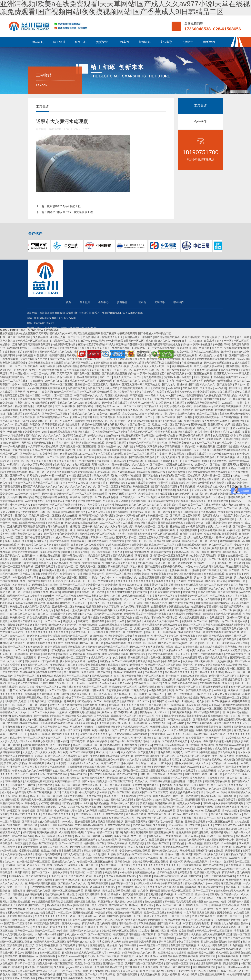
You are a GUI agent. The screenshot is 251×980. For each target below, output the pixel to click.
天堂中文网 (27, 359)
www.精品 (115, 953)
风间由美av (206, 698)
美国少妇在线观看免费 (95, 424)
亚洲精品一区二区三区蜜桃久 (92, 384)
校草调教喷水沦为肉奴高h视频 (112, 366)
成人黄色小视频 (116, 479)
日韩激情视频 (232, 366)
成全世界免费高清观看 (209, 963)
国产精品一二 (158, 464)
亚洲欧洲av (175, 814)
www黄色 (234, 763)
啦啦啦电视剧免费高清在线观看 (46, 363)
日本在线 (120, 676)
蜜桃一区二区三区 (213, 774)
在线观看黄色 (142, 683)
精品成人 (7, 461)
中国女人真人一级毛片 (23, 920)
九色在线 (115, 596)
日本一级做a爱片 (20, 373)
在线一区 (20, 818)
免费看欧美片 (68, 574)
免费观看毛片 (50, 574)
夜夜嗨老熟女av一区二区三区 (192, 596)
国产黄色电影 (151, 475)
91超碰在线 (111, 872)
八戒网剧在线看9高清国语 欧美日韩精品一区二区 (53, 781)
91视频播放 (189, 701)
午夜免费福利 (167, 938)
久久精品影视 (213, 599)
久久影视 (50, 373)
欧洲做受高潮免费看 (225, 927)
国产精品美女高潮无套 (80, 472)
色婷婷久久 (154, 490)
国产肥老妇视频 (230, 417)
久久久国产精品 (27, 971)
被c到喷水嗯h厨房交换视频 (23, 723)
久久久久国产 (179, 629)
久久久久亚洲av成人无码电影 (224, 650)
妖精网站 (202, 789)
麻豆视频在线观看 (205, 457)
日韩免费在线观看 (58, 526)
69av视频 (244, 843)
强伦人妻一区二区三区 (93, 567)
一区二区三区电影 (132, 603)
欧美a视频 (68, 512)
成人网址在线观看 (218, 945)
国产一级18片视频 (70, 508)
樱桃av (133, 905)
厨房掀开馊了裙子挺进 (130, 749)
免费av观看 (232, 880)
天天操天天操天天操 (67, 439)
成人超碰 (151, 341)
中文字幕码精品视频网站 (230, 803)
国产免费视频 (108, 417)
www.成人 (68, 822)
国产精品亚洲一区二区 (227, 698)
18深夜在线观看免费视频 (56, 432)
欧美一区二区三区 (50, 953)
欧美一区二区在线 (199, 505)
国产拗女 (216, 464)
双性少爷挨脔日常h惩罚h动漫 (42, 661)
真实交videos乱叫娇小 (135, 414)
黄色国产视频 (212, 399)
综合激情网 (13, 443)
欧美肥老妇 (183, 490)
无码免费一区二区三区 (136, 771)
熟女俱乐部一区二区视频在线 (214, 701)
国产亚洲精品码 (49, 352)
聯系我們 (209, 42)
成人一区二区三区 (40, 472)
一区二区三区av (52, 621)
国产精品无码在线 (43, 439)
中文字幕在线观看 (136, 920)
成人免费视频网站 (238, 665)
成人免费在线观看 (50, 822)
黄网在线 (153, 446)
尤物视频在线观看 (156, 720)
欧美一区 (35, 949)
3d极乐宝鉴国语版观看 (132, 650)
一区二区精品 (95, 872)
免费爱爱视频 (159, 607)
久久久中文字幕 (29, 464)
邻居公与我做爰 (184, 410)
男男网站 (27, 443)
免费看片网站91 (119, 424)
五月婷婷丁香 (98, 483)
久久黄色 (104, 596)
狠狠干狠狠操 (20, 468)
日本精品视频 (188, 486)
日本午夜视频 (25, 457)
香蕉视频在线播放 (179, 607)
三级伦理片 (244, 468)
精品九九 (210, 858)
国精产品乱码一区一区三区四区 (200, 541)
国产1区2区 (188, 370)
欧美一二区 (11, 880)
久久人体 (118, 552)
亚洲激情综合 (98, 945)
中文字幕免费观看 (50, 840)
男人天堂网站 (65, 836)
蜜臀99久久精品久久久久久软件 (186, 439)
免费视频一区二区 (64, 494)
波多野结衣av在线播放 (211, 880)
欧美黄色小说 (33, 778)
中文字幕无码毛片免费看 (151, 392)
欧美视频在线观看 (162, 552)
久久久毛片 (134, 760)
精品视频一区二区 (38, 588)
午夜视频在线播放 (192, 363)
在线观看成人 (210, 516)
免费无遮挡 (11, 395)
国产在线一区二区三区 (87, 373)
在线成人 (50, 530)
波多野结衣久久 (166, 450)
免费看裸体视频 (160, 727)
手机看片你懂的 (9, 581)
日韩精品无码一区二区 (68, 869)
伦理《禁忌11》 (101, 464)
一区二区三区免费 (66, 596)
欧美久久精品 (198, 650)
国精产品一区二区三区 (230, 916)
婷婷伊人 (201, 665)
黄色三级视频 (65, 377)
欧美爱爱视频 (155, 359)
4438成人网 (133, 508)
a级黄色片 (204, 483)
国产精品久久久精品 (39, 891)
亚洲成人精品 (195, 869)
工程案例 (123, 42)
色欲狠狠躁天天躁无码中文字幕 (48, 807)
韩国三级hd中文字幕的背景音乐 (138, 789)
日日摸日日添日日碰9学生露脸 (127, 363)
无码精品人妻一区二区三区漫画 (78, 446)
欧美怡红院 (236, 548)
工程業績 (200, 106)
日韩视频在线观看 (160, 778)
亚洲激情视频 (138, 501)
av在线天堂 (234, 530)
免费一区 (72, 625)
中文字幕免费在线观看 (213, 530)
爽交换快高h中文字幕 (207, 417)
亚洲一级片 (34, 392)
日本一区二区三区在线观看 (16, 337)
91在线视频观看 (216, 618)
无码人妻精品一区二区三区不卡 (177, 807)
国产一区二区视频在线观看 (177, 578)
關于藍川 (59, 42)
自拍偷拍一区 (123, 421)
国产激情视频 (55, 701)
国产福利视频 (201, 720)
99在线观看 (78, 541)
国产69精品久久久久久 (165, 851)
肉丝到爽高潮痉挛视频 (45, 585)
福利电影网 (29, 832)
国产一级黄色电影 (73, 556)
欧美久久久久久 (165, 581)
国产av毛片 (22, 774)
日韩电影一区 (62, 720)
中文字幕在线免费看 (164, 348)
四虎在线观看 (78, 654)
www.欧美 (194, 767)
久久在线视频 (45, 694)
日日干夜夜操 (50, 424)
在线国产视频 (57, 355)
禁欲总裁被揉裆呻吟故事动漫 (138, 435)
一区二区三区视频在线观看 (97, 392)
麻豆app (82, 344)
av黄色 (189, 567)
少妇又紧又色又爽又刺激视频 (224, 694)
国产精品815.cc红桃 (218, 829)
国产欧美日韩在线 (106, 650)
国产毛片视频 (102, 716)
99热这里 (75, 880)
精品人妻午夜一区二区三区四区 (28, 738)
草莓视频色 (39, 490)
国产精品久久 (49, 508)
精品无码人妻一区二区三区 (181, 880)
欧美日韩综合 (242, 352)
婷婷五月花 (14, 811)
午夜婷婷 (162, 454)
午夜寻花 (83, 621)
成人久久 (181, 647)
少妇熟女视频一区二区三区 (72, 578)
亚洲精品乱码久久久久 (63, 665)
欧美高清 (210, 341)
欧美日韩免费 (36, 647)
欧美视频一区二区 (158, 516)
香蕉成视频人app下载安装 (209, 406)
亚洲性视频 (193, 745)
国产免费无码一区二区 (196, 814)
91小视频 (10, 457)
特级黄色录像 (75, 457)
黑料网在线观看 (168, 942)
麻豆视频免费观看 (233, 680)
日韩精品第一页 (141, 348)
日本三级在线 (62, 694)
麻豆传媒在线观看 (231, 883)
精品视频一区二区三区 (73, 858)
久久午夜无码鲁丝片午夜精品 (120, 876)
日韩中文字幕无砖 (28, 840)
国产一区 (226, 399)
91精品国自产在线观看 (175, 519)
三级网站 (92, 683)
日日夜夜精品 (191, 836)
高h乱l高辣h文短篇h (16, 701)
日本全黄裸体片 (91, 508)
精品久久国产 (112, 796)
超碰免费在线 (193, 774)
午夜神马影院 (23, 403)
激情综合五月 (57, 625)
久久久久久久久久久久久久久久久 (54, 428)
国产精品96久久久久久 (202, 384)
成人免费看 (221, 749)
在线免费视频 (173, 359)
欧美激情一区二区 (132, 916)
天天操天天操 (199, 490)
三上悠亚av (182, 971)
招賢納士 (187, 42)
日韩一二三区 (18, 636)
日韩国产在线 (97, 621)
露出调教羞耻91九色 (108, 399)
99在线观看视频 (142, 825)
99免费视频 (72, 643)
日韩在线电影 (125, 526)
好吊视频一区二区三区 (63, 341)
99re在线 (40, 603)
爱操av (89, 359)
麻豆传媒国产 (18, 643)
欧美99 (137, 927)
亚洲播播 (5, 716)
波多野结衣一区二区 (190, 625)
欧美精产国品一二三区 (75, 636)
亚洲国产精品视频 (228, 446)
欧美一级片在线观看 (109, 414)
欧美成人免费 (49, 851)
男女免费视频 (174, 836)
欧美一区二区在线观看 (204, 971)
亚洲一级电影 (205, 749)
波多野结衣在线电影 (75, 435)
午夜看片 (184, 468)
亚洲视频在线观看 (236, 497)
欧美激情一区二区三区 (36, 665)
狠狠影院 (89, 399)
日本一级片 (45, 658)
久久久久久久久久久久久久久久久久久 (47, 632)
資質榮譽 (102, 42)
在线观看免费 (191, 388)
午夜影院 (15, 822)
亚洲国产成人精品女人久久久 (40, 486)
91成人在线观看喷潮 (190, 395)
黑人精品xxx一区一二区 (233, 869)
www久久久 (51, 381)
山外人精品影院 (162, 796)
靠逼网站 (121, 344)
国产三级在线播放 (86, 902)
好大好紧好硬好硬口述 (205, 494)
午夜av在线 (131, 559)
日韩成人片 (142, 778)
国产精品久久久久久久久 (179, 672)
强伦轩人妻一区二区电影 (118, 949)
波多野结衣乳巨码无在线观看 (181, 355)
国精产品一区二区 (68, 567)
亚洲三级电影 (109, 763)
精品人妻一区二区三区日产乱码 (115, 781)
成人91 (206, 767)
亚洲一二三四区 (103, 359)
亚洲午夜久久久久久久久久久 (113, 880)
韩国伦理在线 (9, 851)
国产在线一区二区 (237, 636)
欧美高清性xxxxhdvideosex (129, 468)
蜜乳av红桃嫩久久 (196, 883)
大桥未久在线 (226, 512)
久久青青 (27, 541)
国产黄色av (240, 727)
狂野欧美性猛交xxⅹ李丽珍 (110, 760)
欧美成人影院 (93, 403)
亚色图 (140, 428)
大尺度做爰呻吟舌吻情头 (196, 760)
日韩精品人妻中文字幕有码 (232, 443)
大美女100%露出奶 (208, 370)
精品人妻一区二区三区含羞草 (79, 840)
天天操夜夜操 (8, 399)
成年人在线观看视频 (124, 472)
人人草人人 (169, 869)
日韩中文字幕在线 (59, 541)
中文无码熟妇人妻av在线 (209, 366)
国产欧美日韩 (45, 811)
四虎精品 (174, 818)
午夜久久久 (220, 898)
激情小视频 (29, 811)
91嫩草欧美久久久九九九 (40, 610)
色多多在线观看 (179, 570)
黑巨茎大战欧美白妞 (117, 395)
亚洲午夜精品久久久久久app (26, 534)
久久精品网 (189, 359)
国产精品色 (178, 843)
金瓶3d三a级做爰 (166, 435)
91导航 (227, 599)
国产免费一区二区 (140, 424)
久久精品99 (170, 650)
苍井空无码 (103, 942)
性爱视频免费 (142, 552)
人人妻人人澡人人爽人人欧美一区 (151, 366)
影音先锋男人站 (227, 752)
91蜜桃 (112, 854)
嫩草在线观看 (62, 545)
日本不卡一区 (224, 341)
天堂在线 (62, 712)
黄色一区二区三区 (210, 643)
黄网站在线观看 (92, 563)
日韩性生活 (234, 388)
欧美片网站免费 (191, 337)
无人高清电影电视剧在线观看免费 (47, 388)
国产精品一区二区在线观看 (174, 934)
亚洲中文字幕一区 (159, 537)
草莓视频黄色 (17, 548)
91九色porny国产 (167, 395)
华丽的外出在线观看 (180, 720)
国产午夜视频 (75, 359)
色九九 (126, 738)
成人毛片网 (41, 359)
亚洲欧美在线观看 (228, 956)
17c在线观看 (231, 818)
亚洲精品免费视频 (176, 920)
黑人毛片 (217, 348)
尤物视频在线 (80, 432)
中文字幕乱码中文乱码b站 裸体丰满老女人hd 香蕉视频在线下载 (192, 716)
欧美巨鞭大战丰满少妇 (207, 872)
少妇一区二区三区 (47, 687)
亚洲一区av (39, 789)
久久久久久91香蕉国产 (120, 592)
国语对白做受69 (107, 446)
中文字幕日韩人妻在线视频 (43, 446)
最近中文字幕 (60, 872)
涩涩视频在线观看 (29, 851)
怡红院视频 (22, 424)
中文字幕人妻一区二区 (160, 596)
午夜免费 (59, 519)
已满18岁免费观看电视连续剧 (119, 891)
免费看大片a (12, 978)
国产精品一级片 (19, 421)
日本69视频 (152, 461)
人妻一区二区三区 (62, 395)
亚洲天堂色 (31, 352)
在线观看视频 (166, 789)
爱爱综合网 (31, 563)
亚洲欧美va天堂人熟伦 (55, 570)
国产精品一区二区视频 (55, 414)
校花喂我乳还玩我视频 (82, 712)
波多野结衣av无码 (72, 559)
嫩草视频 (70, 701)
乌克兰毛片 (141, 370)
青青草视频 (142, 556)
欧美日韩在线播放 (214, 567)
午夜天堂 (20, 843)
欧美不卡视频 (13, 541)
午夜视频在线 (234, 406)
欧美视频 (147, 927)
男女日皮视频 (158, 669)
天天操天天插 (15, 432)
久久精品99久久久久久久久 (137, 399)
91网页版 (83, 483)
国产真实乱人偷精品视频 (205, 352)
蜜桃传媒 (183, 384)
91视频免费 (124, 417)
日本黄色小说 (30, 825)
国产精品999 (85, 406)
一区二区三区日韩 (154, 676)
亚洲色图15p (59, 472)
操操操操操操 (48, 956)
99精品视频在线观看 (80, 475)
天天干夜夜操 (202, 450)
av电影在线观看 (158, 690)
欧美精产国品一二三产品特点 (26, 377)
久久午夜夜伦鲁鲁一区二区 (16, 483)
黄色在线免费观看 (38, 618)
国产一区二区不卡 (204, 891)
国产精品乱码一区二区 (85, 694)
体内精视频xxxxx (29, 956)
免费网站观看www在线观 (231, 745)
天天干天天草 (65, 373)
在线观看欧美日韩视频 (126, 934)
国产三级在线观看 (174, 705)
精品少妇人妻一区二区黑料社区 (85, 450)
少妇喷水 (240, 545)
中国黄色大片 (163, 432)
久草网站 (166, 461)
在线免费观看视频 (182, 712)
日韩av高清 (62, 741)
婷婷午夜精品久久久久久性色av (130, 464)
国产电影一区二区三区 (73, 585)
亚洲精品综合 (27, 880)
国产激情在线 (193, 461)
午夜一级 (139, 949)
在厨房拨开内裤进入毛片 (215, 687)
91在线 (64, 381)
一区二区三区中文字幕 (42, 712)
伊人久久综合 (97, 479)
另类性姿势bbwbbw (116, 505)
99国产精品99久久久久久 (89, 395)
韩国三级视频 (8, 639)
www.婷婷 (213, 883)
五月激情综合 (139, 690)
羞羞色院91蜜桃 (88, 596)
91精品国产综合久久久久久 (235, 516)
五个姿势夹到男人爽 (173, 373)
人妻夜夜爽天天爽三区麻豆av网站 (79, 749)
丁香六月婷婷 (62, 443)
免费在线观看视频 (150, 578)
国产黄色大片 (146, 752)
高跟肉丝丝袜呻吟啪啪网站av (213, 603)
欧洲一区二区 (179, 537)
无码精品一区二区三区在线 (33, 341)
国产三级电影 (80, 479)
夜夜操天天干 (157, 694)
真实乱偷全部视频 (197, 705)
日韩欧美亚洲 (195, 781)
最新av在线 (117, 803)
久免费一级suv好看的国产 (74, 800)
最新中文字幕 (58, 359)
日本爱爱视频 (76, 829)
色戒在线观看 (135, 621)
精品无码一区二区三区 (162, 545)
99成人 (103, 705)
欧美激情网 (184, 680)
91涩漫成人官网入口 (169, 457)
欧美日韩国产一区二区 (131, 341)
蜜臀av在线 (11, 417)
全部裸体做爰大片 (168, 872)
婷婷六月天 (45, 563)
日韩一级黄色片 (201, 348)
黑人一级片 (41, 625)
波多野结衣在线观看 (204, 967)
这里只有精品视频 (188, 698)
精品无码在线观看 (55, 894)
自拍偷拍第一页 (237, 581)
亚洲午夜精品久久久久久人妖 (67, 403)
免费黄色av (62, 610)
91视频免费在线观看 (90, 501)
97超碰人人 (40, 541)
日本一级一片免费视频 (13, 446)
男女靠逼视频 (177, 454)
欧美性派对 (171, 505)
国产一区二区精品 (15, 705)
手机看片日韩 (146, 563)
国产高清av (106, 694)
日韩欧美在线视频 (91, 709)
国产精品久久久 (153, 406)
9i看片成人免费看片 (119, 570)
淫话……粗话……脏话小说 (156, 763)
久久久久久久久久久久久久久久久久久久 (54, 461)
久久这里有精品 (54, 680)
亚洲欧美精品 (214, 439)
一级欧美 (101, 913)
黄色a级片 (60, 865)
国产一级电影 (185, 417)
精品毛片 (140, 887)
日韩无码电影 (103, 472)
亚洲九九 (25, 720)
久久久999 (224, 771)
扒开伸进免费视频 (219, 501)
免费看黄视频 (33, 432)
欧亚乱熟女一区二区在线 (91, 592)
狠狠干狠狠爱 (112, 450)
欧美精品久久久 (64, 464)
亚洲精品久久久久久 (64, 862)
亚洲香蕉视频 (243, 559)
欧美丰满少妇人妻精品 (15, 763)
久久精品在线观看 (79, 690)
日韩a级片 (208, 803)
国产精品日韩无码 (216, 581)
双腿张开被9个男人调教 (112, 902)
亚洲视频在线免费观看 (213, 974)
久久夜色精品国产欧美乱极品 (221, 395)
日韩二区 (12, 690)
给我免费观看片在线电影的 (17, 629)
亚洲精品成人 (133, 337)
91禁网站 (197, 399)
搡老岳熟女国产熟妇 (190, 632)
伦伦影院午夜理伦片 (64, 344)
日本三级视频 (67, 778)
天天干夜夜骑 (233, 851)
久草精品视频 (233, 424)
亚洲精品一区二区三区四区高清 (150, 570)
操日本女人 (183, 399)
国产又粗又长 (30, 767)
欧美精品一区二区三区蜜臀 (50, 457)
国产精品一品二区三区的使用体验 (229, 621)
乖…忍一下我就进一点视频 (180, 414)
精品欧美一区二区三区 (83, 381)
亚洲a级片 (76, 399)
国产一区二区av (41, 872)
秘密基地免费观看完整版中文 (18, 519)
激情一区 (227, 352)
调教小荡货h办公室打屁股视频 (156, 494)
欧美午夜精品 (218, 734)
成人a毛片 (196, 741)
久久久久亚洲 (162, 738)
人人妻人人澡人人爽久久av (16, 741)
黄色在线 (217, 756)
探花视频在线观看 (201, 497)
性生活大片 (173, 676)
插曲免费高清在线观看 (15, 472)
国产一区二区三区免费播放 (95, 629)
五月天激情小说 (22, 585)
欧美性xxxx (91, 916)
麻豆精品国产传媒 (136, 814)
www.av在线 (211, 869)
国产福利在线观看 (128, 974)
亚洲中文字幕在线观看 (161, 654)
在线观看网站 (105, 712)
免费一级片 (202, 464)
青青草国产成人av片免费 (166, 701)
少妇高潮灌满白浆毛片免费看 (221, 534)
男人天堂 (117, 942)
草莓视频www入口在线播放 (45, 468)
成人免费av (152, 956)
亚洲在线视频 (215, 960)
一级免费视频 (28, 559)
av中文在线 (57, 639)
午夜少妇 (62, 829)
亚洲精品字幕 (35, 680)
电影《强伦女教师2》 (187, 639)
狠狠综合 (195, 519)
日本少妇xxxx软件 (216, 792)
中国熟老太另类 (117, 483)
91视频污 (35, 570)
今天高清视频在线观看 (161, 501)
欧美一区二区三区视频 (68, 785)
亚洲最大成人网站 (53, 410)
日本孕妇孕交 (108, 974)
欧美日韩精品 (20, 796)
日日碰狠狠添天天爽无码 (44, 348)
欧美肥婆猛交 (31, 760)
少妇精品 (155, 519)
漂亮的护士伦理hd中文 (181, 464)
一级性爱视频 (149, 807)
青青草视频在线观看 (77, 639)
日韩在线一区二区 (18, 734)
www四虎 (150, 395)
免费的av (114, 490)
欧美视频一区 (18, 618)
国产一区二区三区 (109, 486)
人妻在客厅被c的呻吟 (42, 596)
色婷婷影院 (156, 414)
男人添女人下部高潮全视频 (76, 421)
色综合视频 (87, 366)
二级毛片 (156, 683)
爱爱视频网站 (216, 424)
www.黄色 (198, 599)
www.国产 (99, 341)
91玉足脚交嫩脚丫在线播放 (165, 592)
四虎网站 (72, 355)
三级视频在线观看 (183, 432)
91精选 (176, 341)
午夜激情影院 (40, 403)
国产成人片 (165, 643)
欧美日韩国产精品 (110, 916)
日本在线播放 (130, 745)
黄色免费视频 (188, 636)
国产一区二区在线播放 (186, 796)
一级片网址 (125, 865)
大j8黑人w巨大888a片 (148, 883)
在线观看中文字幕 (202, 607)
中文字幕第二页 (158, 814)
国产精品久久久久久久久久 (97, 370)
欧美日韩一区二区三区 (13, 647)
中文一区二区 (139, 836)
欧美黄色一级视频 (40, 734)
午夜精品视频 (209, 512)
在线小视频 (196, 534)
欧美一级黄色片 (101, 730)
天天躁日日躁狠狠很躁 (179, 479)
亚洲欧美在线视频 (45, 629)
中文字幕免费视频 (170, 446)
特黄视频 (112, 778)
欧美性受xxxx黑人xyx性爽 (231, 891)
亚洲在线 (233, 690)
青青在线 (193, 647)
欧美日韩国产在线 (192, 876)
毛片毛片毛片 (233, 774)
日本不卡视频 (82, 949)
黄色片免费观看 (154, 902)
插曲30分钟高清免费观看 (108, 599)
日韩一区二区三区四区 (144, 829)
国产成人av (51, 749)
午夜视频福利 (20, 450)
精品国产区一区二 (18, 596)
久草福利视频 (210, 337)
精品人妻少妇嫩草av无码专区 (161, 618)
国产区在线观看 (177, 472)
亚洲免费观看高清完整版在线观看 (32, 344)
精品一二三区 (105, 832)
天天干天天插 (170, 909)
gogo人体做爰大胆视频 (194, 676)
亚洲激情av (102, 363)
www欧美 (144, 945)
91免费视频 (212, 468)
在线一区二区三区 (161, 658)
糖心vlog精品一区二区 (185, 643)
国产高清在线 (30, 822)
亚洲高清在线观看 (46, 567)
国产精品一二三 (24, 931)
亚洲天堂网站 (202, 377)
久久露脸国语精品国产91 (109, 967)
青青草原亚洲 (90, 417)
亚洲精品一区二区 (103, 421)
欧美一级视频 (41, 505)
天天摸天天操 (93, 891)
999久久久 (101, 752)
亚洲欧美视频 (159, 574)
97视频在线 (11, 956)
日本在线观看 (176, 614)
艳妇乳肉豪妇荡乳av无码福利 (82, 523)
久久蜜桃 (131, 803)
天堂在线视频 (138, 909)
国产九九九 (169, 384)
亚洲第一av (41, 639)
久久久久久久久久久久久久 (95, 348)
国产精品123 (61, 563)
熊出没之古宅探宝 (170, 760)
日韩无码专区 (183, 494)
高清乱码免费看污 (115, 960)
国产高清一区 (97, 574)
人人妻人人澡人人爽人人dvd (132, 519)
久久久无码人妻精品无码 (135, 607)
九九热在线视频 (153, 377)
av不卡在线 (174, 388)
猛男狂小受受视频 (100, 639)
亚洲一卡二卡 (227, 840)
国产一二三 (106, 377)
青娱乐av (96, 537)
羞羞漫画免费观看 (73, 978)
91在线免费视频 (207, 771)
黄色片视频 (137, 567)
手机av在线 (111, 388)
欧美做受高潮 (181, 949)
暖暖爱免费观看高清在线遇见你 (163, 344)
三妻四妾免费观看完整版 (92, 665)
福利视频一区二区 (95, 843)
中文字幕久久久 (22, 789)
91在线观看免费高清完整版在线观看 (120, 625)
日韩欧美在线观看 (197, 454)
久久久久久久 (92, 931)
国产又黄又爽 (8, 341)
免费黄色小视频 (49, 454)
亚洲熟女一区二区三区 (209, 709)
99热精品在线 (71, 468)
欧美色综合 (34, 865)
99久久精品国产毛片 (156, 603)
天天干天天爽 (88, 439)
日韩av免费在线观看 (86, 377)
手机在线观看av (172, 661)
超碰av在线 (97, 636)
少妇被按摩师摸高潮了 (121, 428)
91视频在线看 (45, 967)
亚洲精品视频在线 (86, 822)
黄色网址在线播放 (97, 741)
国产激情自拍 (126, 887)
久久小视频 (202, 432)
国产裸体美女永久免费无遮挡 (61, 534)
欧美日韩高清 (23, 872)
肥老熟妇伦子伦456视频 (160, 894)
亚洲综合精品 (178, 526)
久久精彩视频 (175, 774)
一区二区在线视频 (75, 490)
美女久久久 (106, 898)
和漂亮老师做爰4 (85, 723)
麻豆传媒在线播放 (67, 629)
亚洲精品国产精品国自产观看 (204, 403)
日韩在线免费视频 (216, 523)
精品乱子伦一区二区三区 (212, 428)
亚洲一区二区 (159, 636)
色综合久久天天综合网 (203, 556)
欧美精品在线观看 (70, 424)
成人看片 (55, 592)
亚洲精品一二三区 (30, 395)
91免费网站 (89, 337)
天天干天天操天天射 (66, 792)
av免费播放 (111, 585)
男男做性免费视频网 (51, 370)
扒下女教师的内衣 (125, 392)
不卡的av (240, 384)
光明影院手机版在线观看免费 (91, 352)
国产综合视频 (72, 370)
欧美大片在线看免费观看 (222, 800)
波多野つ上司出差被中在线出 (185, 574)
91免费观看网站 (194, 658)
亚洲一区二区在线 (165, 352)
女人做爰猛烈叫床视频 (161, 647)
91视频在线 (144, 472)
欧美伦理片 (137, 665)
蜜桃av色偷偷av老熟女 (222, 454)
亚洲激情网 (194, 516)
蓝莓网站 (107, 836)
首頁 (68, 302)
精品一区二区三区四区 (88, 836)
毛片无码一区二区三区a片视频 (102, 956)
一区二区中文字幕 (154, 479)
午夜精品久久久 (128, 578)
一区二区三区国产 (132, 406)
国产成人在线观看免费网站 (218, 625)
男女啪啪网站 (134, 479)
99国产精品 (174, 669)
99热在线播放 (135, 902)
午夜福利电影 (112, 701)
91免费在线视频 (179, 727)
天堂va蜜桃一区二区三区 (44, 421)
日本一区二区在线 (165, 417)
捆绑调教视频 (62, 479)
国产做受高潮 (153, 567)
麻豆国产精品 (105, 381)
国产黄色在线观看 (228, 592)
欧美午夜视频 (186, 603)
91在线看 (235, 432)
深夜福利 (63, 654)
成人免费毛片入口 (101, 658)
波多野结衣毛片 (14, 352)
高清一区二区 (242, 683)
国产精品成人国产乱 (216, 658)
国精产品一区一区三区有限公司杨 (148, 443)
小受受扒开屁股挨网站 (29, 698)
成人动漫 (135, 403)
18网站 (4, 377)
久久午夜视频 (28, 417)
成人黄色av (8, 792)
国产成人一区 (98, 603)
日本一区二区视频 (50, 512)
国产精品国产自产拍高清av (229, 607)
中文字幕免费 (106, 581)
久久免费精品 (126, 446)
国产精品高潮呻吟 (12, 563)
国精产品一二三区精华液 (218, 578)
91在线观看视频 (226, 457)
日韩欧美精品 (236, 588)
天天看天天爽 (45, 519)
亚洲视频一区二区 (143, 417)
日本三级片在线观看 (189, 421)
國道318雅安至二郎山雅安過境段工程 (70, 212)
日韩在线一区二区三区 (160, 639)
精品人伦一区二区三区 (149, 355)
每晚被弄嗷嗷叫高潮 (149, 661)
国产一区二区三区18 (186, 548)
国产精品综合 (144, 800)
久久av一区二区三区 (221, 545)
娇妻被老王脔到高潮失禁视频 (138, 450)
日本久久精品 (230, 811)
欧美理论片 (167, 475)
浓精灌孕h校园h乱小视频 (82, 807)
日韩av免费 (98, 690)
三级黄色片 (21, 516)
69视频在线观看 (197, 526)
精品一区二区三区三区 (43, 796)
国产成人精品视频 (29, 508)
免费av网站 (183, 352)
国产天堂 (20, 392)
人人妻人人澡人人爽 (100, 512)
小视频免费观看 (44, 406)
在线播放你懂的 (14, 778)
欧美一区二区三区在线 (158, 512)
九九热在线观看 (166, 811)
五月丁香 (233, 596)
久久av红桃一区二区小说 (97, 588)
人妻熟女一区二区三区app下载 (152, 629)
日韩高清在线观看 (191, 865)
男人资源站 (171, 960)
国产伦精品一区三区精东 (180, 963)
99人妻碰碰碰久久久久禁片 (130, 359)
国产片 (173, 603)
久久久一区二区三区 (49, 938)
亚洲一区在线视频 (119, 439)
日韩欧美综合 (191, 512)
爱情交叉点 (146, 745)
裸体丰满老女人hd (20, 505)
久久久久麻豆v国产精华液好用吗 (166, 887)
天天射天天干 (29, 599)
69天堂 (88, 803)
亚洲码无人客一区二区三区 (66, 337)
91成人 (110, 344)
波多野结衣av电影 (182, 366)
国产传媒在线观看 (73, 705)
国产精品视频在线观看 (167, 337)
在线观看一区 (58, 614)
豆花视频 (5, 669)
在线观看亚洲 (150, 760)
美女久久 (174, 636)
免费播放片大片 (77, 388)
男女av (14, 508)
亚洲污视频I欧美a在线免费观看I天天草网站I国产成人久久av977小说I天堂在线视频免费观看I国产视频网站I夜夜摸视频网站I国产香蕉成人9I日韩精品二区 (85, 333)
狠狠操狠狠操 (28, 672)
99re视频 (5, 585)
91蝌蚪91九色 (130, 698)
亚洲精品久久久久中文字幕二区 (162, 621)
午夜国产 (148, 337)
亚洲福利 (195, 570)
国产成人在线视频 (31, 574)
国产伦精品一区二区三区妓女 (131, 694)
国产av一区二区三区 (92, 643)
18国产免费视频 (207, 592)
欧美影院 (138, 486)
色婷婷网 (27, 578)
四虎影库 (187, 457)
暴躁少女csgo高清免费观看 (135, 851)
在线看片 (75, 497)
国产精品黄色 (154, 847)
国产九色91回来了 (211, 847)
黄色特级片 (145, 876)
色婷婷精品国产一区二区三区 (221, 508)
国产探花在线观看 (11, 486)
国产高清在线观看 (77, 519)
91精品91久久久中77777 (103, 578)
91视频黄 (13, 464)
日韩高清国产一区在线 (202, 629)
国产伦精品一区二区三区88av (134, 854)
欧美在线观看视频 (23, 836)
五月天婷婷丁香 (215, 738)
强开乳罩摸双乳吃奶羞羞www (159, 625)
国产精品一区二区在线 (46, 483)
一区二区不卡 (20, 650)
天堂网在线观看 (226, 519)
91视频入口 (153, 785)
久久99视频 (114, 603)
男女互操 (30, 967)
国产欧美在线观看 (117, 443)
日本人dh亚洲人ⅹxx (38, 548)
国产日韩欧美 (167, 898)
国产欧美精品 (58, 650)
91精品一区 (189, 446)
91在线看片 (229, 403)
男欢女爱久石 (95, 505)
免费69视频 (217, 720)
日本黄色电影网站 (188, 530)
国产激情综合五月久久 (189, 508)
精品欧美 (229, 836)
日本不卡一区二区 (25, 963)
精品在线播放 (97, 519)
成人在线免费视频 (28, 683)
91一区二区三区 (83, 599)
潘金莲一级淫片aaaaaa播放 (234, 967)
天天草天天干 (162, 712)
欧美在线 (80, 607)
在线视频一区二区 (238, 556)
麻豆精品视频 (239, 712)
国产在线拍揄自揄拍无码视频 (83, 548)
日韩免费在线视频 (31, 410)
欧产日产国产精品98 (73, 876)
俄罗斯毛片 (146, 712)
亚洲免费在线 (219, 461)
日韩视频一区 (135, 344)
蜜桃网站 (47, 676)
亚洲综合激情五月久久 (110, 337)
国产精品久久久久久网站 (209, 672)
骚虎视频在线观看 (146, 523)
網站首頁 (38, 42)
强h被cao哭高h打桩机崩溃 (198, 344)
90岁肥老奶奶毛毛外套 (121, 756)
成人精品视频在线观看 (18, 439)
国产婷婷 (47, 494)
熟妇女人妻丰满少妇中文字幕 (158, 508)
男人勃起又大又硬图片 (116, 501)
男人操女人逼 (242, 578)
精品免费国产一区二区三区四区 (72, 676)
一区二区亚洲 (180, 778)
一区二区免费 (138, 490)
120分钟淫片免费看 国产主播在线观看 (163, 403)
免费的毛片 (169, 428)
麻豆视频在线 (121, 512)
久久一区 (102, 439)
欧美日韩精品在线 (50, 552)
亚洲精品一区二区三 (139, 588)
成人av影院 (222, 953)
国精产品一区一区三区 (144, 439)
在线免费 (213, 778)
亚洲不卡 (161, 709)
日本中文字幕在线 (192, 341)
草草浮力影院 (56, 669)
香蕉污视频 (129, 355)
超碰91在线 (49, 654)
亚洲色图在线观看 (156, 388)
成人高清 (244, 395)
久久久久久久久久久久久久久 (146, 505)
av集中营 (129, 614)
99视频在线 (94, 654)
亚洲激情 (203, 636)
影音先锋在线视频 (22, 716)
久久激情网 (100, 854)
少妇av (17, 384)
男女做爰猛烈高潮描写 (131, 548)
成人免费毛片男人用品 (215, 421)
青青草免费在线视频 (113, 508)
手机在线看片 (87, 461)
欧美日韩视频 (90, 618)
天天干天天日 (183, 654)
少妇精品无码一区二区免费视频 (35, 792)
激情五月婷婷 (212, 843)
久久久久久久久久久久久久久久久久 (28, 614)
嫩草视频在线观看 (99, 883)
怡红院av (93, 661)
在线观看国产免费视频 (228, 920)
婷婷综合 (191, 887)
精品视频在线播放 (118, 665)
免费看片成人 (95, 388)
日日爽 (226, 712)
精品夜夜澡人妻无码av (180, 392)
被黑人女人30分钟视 (220, 526)
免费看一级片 (95, 585)
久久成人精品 (41, 927)
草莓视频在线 (95, 858)
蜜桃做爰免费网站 (173, 567)
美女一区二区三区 (107, 530)
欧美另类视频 (53, 647)
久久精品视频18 (162, 588)
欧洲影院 (36, 654)
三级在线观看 (15, 945)
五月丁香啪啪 (96, 344)
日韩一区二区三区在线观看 (165, 370)
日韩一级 (158, 854)
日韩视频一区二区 (92, 745)
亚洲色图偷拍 (26, 756)
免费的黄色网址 (121, 348)
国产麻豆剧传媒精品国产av (53, 417)
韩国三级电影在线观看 (207, 712)
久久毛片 (54, 876)
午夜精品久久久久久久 (128, 381)
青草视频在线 (166, 410)
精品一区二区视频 (207, 414)
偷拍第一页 (84, 341)
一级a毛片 (200, 694)
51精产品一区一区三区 (67, 392)
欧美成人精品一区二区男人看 (140, 410)
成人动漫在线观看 (46, 913)
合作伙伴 (200, 122)
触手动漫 (171, 927)
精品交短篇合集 (24, 406)
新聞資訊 (145, 42)
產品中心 (81, 42)
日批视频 (82, 574)
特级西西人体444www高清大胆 (232, 373)
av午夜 (16, 578)
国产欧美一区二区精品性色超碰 (101, 497)
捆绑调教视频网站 (196, 800)
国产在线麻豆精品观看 (32, 690)
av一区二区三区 (206, 443)
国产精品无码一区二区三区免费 (138, 497)
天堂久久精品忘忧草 (196, 862)
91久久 (198, 567)
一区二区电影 (218, 596)
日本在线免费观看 (85, 530)
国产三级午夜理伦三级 (217, 363)
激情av (163, 439)
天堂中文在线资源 (80, 610)
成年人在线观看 (79, 774)
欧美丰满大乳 (185, 450)
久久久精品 (207, 388)
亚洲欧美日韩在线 (144, 709)
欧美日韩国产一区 (211, 836)
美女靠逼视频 (83, 464)
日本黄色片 (216, 862)
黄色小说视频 (153, 428)
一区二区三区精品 (60, 505)
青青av (128, 552)
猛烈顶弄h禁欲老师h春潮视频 (42, 945)
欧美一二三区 (147, 716)
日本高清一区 (78, 872)
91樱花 (218, 344)
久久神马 (50, 377)
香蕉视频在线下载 (192, 818)
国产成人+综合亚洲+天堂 (77, 854)
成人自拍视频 (70, 516)
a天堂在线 (108, 537)
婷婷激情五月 (236, 523)
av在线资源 (174, 709)
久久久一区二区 (123, 370)
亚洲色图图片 (227, 337)
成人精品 (229, 760)
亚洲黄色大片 (20, 570)
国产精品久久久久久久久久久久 (44, 435)
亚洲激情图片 (145, 352)
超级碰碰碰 (179, 781)
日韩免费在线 (139, 545)
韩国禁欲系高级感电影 (171, 523)
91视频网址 (22, 494)
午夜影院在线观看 (173, 883)
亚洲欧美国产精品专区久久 (91, 428)
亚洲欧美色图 (199, 424)
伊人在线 (181, 581)
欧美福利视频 (188, 483)
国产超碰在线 (225, 384)
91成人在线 (159, 472)
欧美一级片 (215, 909)
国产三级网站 (230, 464)
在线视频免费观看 (210, 683)
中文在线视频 (36, 381)
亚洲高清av (58, 548)
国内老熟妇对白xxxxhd (167, 541)
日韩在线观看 (238, 749)
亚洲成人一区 (51, 730)
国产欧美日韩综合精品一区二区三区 (108, 647)
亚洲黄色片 (79, 505)
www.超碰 (111, 341)
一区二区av (37, 373)
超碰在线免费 (18, 680)
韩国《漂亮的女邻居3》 (71, 796)
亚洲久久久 (113, 698)
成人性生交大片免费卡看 (213, 355)
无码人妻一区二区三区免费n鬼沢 (215, 559)
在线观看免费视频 (106, 727)
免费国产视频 (243, 760)
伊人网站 (239, 563)
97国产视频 (87, 468)
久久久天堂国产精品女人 (80, 363)
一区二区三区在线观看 (200, 373)
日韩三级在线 (136, 720)
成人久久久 (164, 341)
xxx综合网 (221, 388)
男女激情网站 (18, 388)
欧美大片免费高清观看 (25, 552)
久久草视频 (103, 723)
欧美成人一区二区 (163, 424)
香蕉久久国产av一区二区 (128, 377)
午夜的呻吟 (103, 461)
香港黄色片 (128, 956)
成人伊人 (220, 486)
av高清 (46, 395)
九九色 (167, 683)
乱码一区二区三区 (120, 792)
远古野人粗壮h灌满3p (214, 942)
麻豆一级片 (243, 337)
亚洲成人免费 (41, 592)
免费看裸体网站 (39, 650)
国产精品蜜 (156, 705)
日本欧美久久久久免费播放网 (88, 545)
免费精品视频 (102, 803)
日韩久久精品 (228, 468)
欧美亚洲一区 (108, 618)
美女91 (33, 370)
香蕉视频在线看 (69, 348)
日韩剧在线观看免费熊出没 (192, 545)
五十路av (218, 497)
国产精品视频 (45, 869)
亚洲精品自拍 (55, 523)
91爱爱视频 (41, 355)
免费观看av (29, 556)
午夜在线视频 (25, 355)
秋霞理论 (126, 486)
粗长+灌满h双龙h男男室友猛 (17, 625)
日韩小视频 (218, 377)
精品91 (138, 618)
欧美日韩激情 (94, 607)
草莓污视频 (137, 395)
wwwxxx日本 (136, 461)
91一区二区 (54, 738)
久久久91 (114, 752)
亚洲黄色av (137, 512)
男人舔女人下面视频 (82, 727)
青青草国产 (58, 716)
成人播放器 (160, 825)
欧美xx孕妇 (184, 348)
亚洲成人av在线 (237, 428)
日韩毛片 (58, 581)
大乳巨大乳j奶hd (111, 355)
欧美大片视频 (102, 475)
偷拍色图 (81, 512)
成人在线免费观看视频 (159, 548)
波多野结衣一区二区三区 (136, 701)
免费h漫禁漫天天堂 (231, 494)
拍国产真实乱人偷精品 (161, 822)
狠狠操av (115, 384)
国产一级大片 (219, 785)
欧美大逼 (47, 392)
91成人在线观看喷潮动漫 (213, 548)
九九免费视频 (231, 923)
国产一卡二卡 (120, 730)
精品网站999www (18, 348)
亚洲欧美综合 (17, 876)
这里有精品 (218, 483)
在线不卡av (44, 501)
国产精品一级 (219, 763)
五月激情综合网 (88, 625)
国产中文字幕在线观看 (115, 403)
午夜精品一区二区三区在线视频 (226, 610)
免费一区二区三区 (187, 381)
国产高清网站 (72, 672)
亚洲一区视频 (232, 960)
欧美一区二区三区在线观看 (140, 454)
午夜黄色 (35, 424)
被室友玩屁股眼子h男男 (81, 650)
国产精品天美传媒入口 (182, 443)
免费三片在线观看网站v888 (36, 581)
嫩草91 (67, 552)
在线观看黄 (209, 519)
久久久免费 (66, 352)
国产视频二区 (178, 516)
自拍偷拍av (112, 435)
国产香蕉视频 (144, 767)
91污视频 (114, 705)
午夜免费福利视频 (89, 355)
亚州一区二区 (22, 461)
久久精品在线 (25, 428)
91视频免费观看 (206, 446)
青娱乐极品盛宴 (148, 923)
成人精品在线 (41, 337)
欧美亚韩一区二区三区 (195, 621)
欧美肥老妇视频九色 (227, 410)
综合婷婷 (224, 585)
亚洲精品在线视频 (196, 822)
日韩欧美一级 (225, 563)
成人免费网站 (198, 778)
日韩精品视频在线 (118, 567)
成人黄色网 (240, 399)
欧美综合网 (188, 559)
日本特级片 (97, 800)
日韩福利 (216, 923)
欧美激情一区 (109, 548)
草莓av (123, 720)
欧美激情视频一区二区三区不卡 (71, 658)
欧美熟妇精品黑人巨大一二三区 (78, 454)
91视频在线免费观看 (132, 388)
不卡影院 (61, 763)
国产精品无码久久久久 (65, 734)
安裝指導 (166, 42)
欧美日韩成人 (115, 869)
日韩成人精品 (119, 461)
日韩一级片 (131, 945)
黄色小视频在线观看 (154, 610)
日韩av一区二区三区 (62, 384)
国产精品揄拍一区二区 (123, 352)
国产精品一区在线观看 (229, 614)
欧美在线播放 (157, 840)
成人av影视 (215, 490)
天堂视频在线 (45, 785)
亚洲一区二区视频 (95, 559)
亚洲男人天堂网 (9, 559)
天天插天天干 (25, 639)
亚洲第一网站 (18, 475)
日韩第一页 (243, 789)
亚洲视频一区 (122, 898)
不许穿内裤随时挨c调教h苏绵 (216, 381)
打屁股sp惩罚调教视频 (191, 435)
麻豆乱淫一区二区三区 (124, 716)
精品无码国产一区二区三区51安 (150, 792)
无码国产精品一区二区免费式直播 (145, 963)
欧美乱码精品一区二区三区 (45, 516)
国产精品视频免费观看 (115, 373)
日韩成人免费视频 (237, 483)
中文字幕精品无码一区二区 (105, 432)
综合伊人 (20, 588)
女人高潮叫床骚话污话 (20, 497)
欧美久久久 (78, 720)
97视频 (125, 490)
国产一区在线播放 (65, 406)
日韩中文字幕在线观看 (76, 537)
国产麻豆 (90, 457)
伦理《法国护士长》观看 (80, 760)
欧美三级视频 (48, 366)
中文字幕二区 (31, 727)
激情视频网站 (8, 355)
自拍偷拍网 (68, 592)
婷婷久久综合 (96, 435)
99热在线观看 (45, 880)
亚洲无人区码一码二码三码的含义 (141, 384)
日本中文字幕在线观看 (118, 825)
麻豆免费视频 (234, 865)
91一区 (166, 723)
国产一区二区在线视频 (188, 475)
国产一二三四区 (213, 818)
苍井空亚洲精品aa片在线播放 (131, 734)
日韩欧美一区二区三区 (163, 756)
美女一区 (35, 494)
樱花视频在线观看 (116, 643)
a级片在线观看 (165, 687)
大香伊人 (55, 705)
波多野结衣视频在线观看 (107, 410)
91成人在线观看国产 (118, 545)
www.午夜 (31, 501)
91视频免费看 (117, 541)
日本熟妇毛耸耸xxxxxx (107, 406)
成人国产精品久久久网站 (54, 727)
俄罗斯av (75, 417)
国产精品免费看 (230, 370)
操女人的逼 (79, 661)
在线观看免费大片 (236, 654)
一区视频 (47, 479)
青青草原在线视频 (95, 767)
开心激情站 (46, 464)
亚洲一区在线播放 (17, 370)
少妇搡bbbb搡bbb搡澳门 (178, 377)
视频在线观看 (15, 414)
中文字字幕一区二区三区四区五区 (86, 698)
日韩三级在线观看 (160, 781)
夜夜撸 (184, 534)
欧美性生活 (17, 607)
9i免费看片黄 (150, 381)
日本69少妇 (88, 880)
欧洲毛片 (18, 967)
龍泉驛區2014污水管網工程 (64, 206)
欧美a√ (80, 909)
